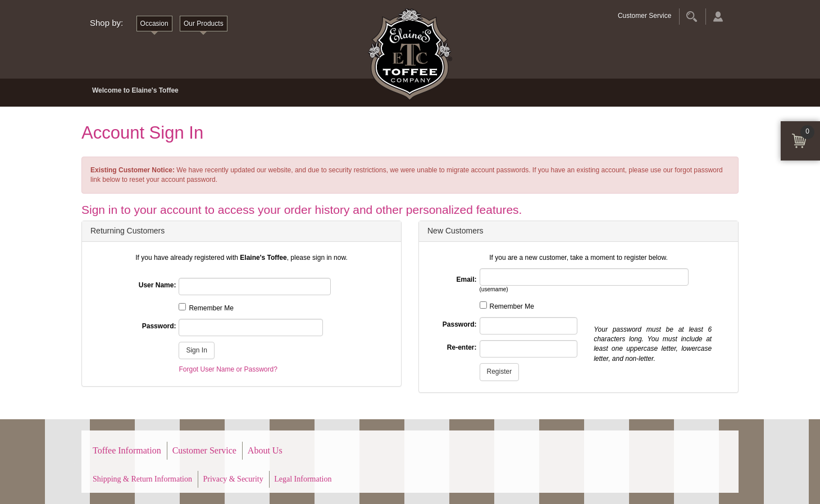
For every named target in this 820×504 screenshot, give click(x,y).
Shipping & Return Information (142, 479)
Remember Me (211, 308)
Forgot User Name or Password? (228, 369)
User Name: (158, 285)
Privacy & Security (233, 479)
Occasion (154, 24)
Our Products (204, 24)
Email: (466, 280)
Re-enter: (462, 347)
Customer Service (644, 16)
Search (692, 17)
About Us (265, 450)
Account (718, 17)
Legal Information (303, 479)
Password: (159, 326)
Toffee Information (127, 450)
